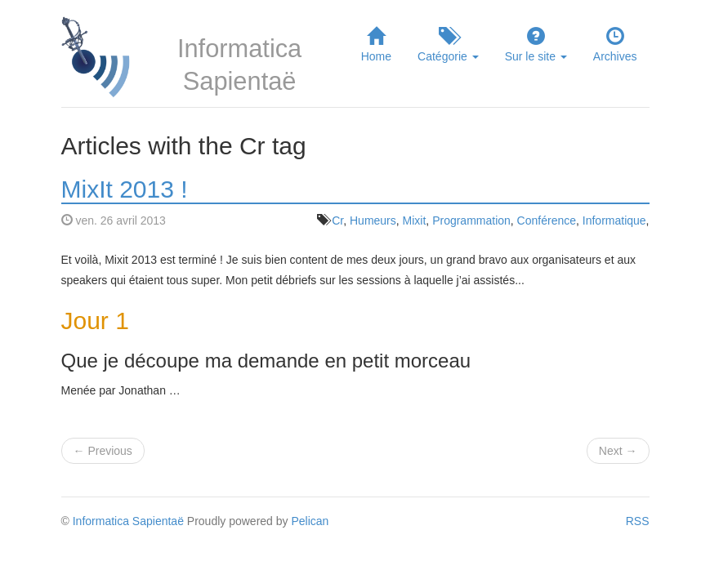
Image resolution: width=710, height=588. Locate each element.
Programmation (471, 220)
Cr (337, 220)
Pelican (310, 521)
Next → (618, 451)
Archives (615, 44)
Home (376, 44)
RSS (638, 521)
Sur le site (536, 44)
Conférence (547, 220)
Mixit (415, 220)
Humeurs (373, 220)
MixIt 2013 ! (125, 189)
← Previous (103, 451)
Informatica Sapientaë (128, 521)
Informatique (614, 220)
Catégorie (448, 44)
